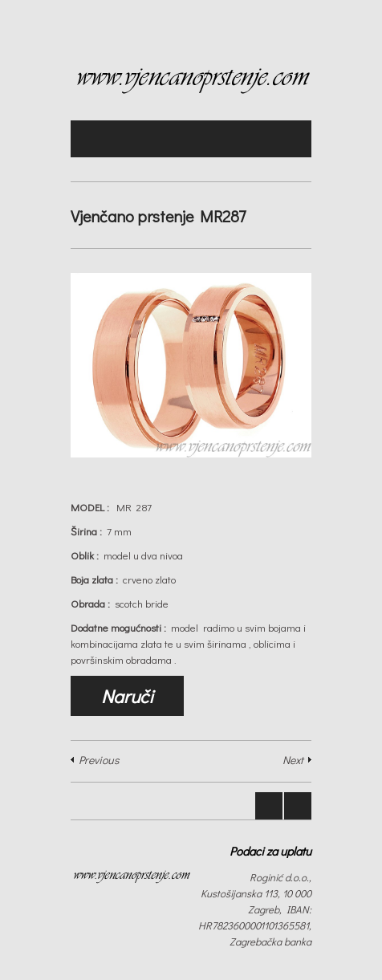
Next (293, 760)
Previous (99, 760)
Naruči (127, 696)
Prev (269, 806)
